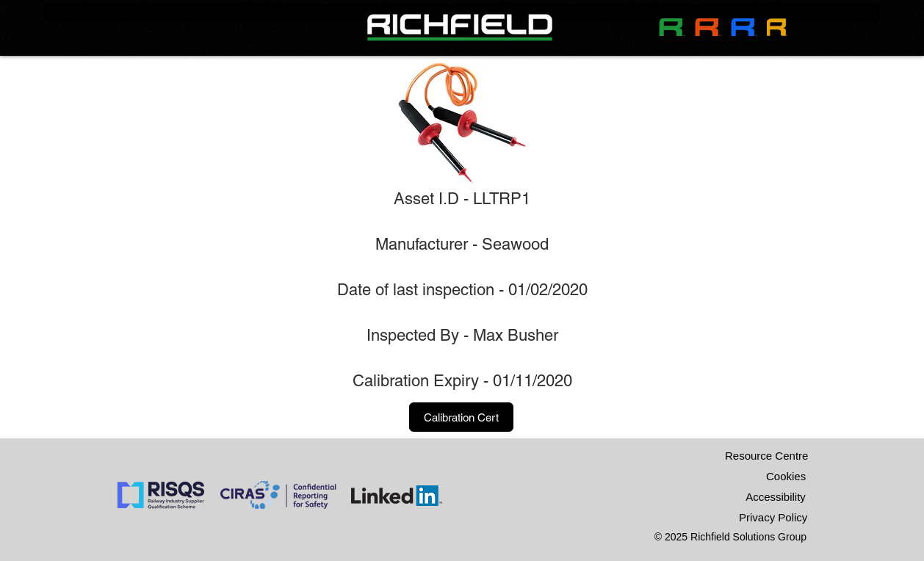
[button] (461, 417)
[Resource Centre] (766, 456)
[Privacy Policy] (773, 518)
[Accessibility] (776, 497)
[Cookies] (786, 477)
